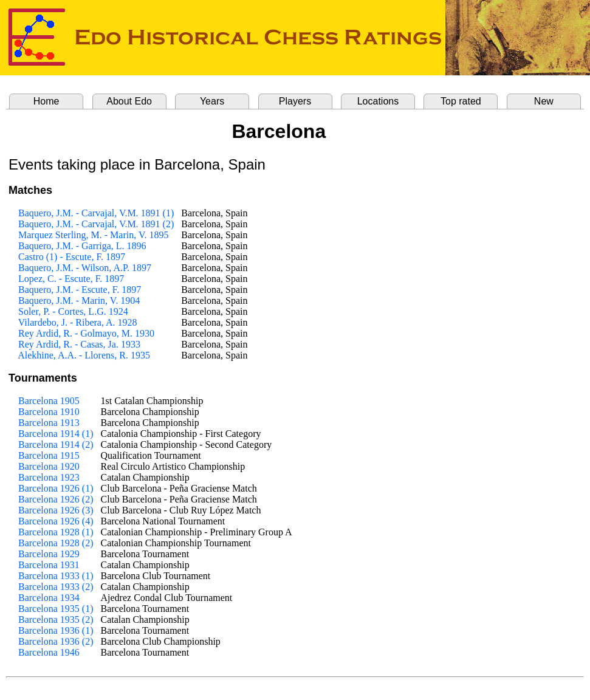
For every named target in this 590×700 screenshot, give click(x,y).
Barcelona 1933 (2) (56, 587)
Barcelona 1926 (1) (56, 488)
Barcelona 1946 (49, 652)
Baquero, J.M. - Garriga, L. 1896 (82, 246)
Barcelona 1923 (49, 477)
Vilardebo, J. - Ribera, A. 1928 (78, 322)
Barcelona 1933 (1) (56, 576)
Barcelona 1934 (49, 598)
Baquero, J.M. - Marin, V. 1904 (79, 300)
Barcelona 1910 (49, 412)
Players (295, 101)
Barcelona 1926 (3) (56, 510)
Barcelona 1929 (49, 554)
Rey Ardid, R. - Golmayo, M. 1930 (86, 333)
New (544, 101)
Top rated (461, 101)
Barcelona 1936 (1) (56, 630)
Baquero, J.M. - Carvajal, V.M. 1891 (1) (96, 213)
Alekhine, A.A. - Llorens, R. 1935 (84, 355)
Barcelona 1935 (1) (56, 609)
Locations (378, 101)
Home (46, 101)
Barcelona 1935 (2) (56, 619)
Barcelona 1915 (49, 455)
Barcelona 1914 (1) (56, 434)
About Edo (129, 101)
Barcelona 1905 (49, 401)
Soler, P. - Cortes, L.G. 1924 (73, 311)
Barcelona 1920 (49, 466)
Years (212, 101)
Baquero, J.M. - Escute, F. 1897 (80, 290)
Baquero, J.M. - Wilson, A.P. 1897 (85, 268)
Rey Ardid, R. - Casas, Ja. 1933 (79, 344)
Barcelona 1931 (49, 565)
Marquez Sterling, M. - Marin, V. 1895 (93, 235)
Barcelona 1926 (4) (56, 521)
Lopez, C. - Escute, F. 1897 (71, 279)
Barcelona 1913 (49, 423)
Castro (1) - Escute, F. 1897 (72, 257)
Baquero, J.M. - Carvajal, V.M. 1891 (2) (96, 224)
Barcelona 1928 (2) (56, 543)
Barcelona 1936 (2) (56, 641)
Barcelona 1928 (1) (56, 532)
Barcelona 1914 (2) (56, 444)
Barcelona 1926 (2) (56, 499)
